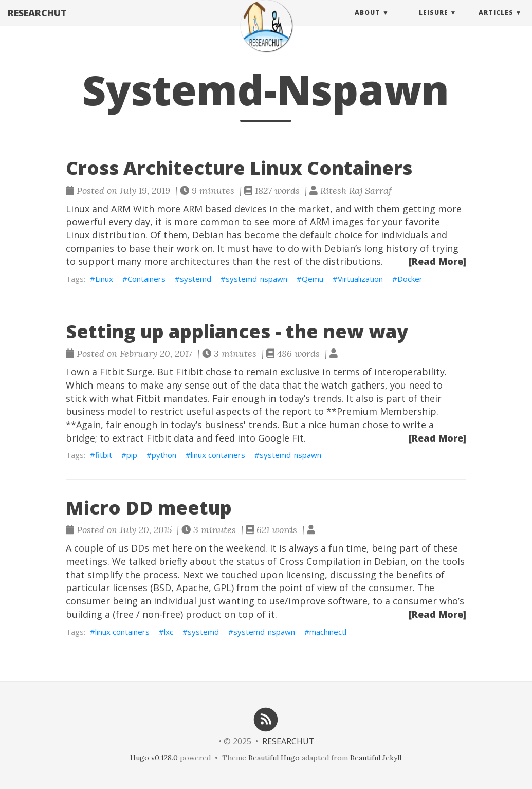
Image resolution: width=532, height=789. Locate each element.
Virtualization (360, 279)
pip (132, 455)
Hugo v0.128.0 (154, 758)
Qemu (313, 279)
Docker (410, 279)
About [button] (368, 23)
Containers (146, 279)
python (164, 455)
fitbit (104, 455)
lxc (169, 632)
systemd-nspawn (256, 279)
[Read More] (437, 261)
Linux (104, 279)
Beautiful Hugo (274, 758)
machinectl (328, 632)
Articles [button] (496, 23)
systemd (196, 279)
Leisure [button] (434, 23)
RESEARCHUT (37, 23)
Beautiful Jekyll (376, 758)
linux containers (218, 455)
